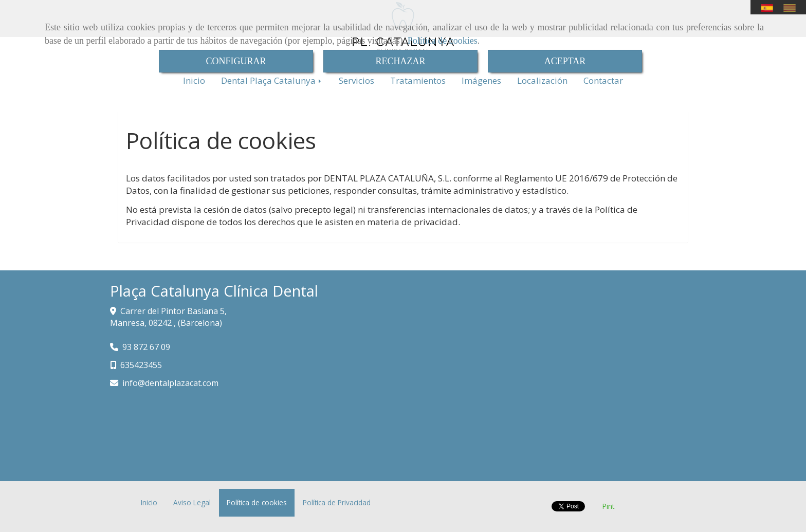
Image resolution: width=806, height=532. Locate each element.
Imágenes (481, 80)
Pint (608, 506)
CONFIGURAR (236, 61)
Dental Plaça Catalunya (272, 80)
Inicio (194, 80)
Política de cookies (443, 41)
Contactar (603, 80)
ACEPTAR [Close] (565, 61)
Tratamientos (418, 80)
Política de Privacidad (337, 502)
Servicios (356, 80)
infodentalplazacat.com (170, 383)
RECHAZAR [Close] (400, 61)
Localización (542, 80)
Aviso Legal (192, 502)
